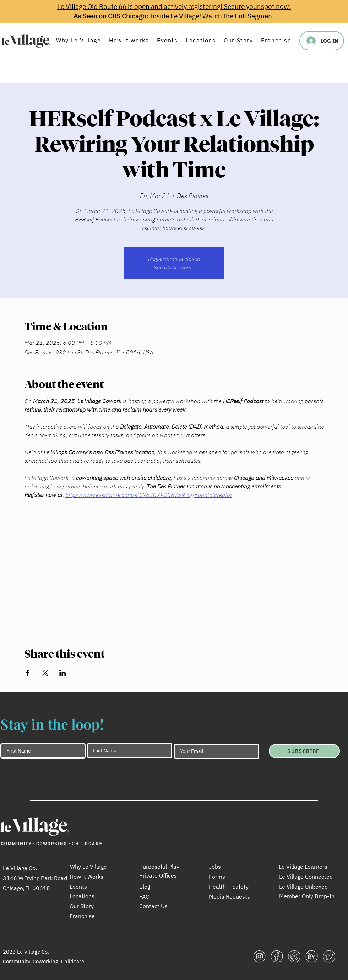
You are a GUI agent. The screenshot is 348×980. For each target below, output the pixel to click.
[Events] (95, 887)
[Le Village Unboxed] (308, 887)
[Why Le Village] (95, 867)
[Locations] (95, 896)
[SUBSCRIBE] (304, 751)
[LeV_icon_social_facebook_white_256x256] (277, 956)
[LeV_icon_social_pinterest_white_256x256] (294, 956)
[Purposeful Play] (164, 867)
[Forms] (234, 877)
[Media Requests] (234, 896)
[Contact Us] (164, 906)
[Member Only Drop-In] (308, 896)
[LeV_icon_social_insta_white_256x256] (259, 956)
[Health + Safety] (234, 887)
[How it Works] (95, 877)
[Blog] (164, 887)
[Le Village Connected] (308, 877)
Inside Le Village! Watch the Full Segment (174, 16)
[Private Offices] (164, 875)
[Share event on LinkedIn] (63, 673)
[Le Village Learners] (304, 867)
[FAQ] (164, 896)
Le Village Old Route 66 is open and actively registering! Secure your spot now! (174, 6)
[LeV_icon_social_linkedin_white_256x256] (312, 956)
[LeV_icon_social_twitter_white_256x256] (329, 956)
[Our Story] (95, 906)
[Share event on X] (45, 673)
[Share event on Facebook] (28, 673)
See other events (174, 267)
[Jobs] (234, 867)
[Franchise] (95, 916)
